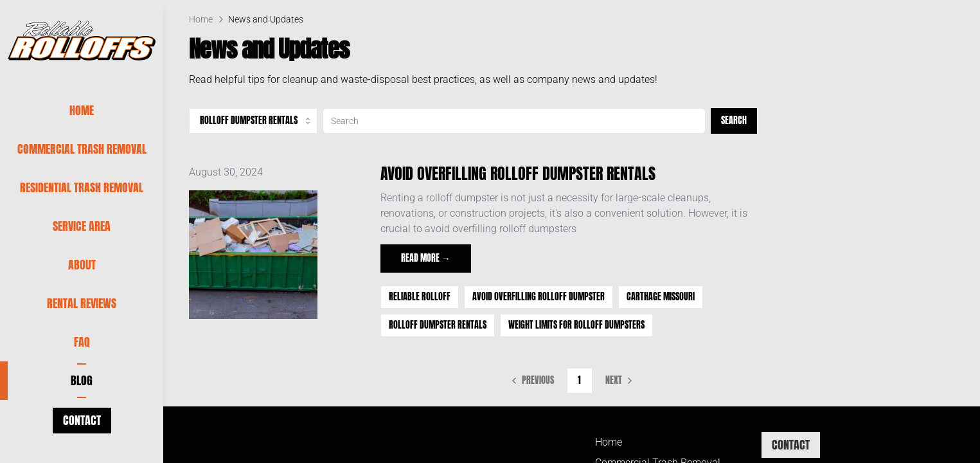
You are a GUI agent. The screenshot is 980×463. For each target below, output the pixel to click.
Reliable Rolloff (420, 297)
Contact (82, 420)
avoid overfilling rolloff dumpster (539, 297)
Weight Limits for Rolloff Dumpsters (576, 325)
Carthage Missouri (661, 297)
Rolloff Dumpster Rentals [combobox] (256, 121)
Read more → (426, 258)
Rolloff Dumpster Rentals (438, 325)
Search (734, 121)
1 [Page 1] (579, 380)
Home (201, 19)
